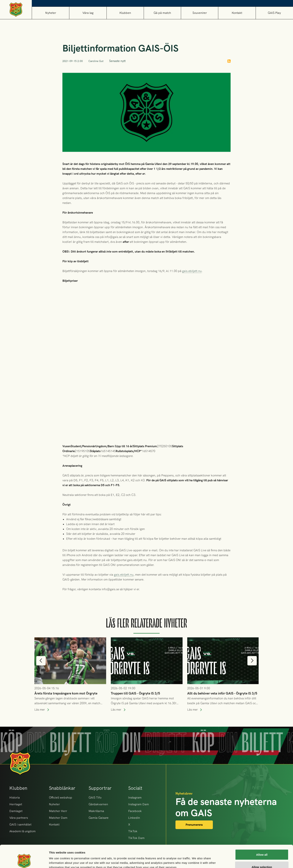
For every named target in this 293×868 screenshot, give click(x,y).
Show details (196, 858)
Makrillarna (96, 811)
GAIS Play (274, 13)
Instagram (135, 798)
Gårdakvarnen (98, 804)
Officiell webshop (61, 798)
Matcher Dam (58, 818)
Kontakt (237, 13)
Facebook (135, 811)
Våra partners (19, 818)
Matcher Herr (58, 811)
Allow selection (262, 846)
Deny (262, 858)
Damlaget (16, 811)
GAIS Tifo (95, 798)
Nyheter (51, 13)
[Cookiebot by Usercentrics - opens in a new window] (24, 861)
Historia (15, 798)
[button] (88, 13)
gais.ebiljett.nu (192, 281)
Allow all (262, 833)
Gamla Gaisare (99, 818)
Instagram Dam (139, 804)
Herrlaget (16, 804)
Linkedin (134, 818)
